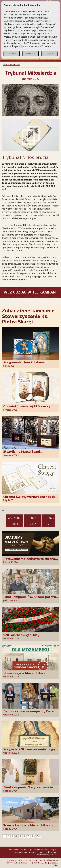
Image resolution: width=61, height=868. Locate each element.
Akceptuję (49, 54)
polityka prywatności (47, 853)
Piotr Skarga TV (40, 863)
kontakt (53, 855)
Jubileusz (49, 850)
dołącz (27, 850)
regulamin (43, 852)
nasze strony (37, 850)
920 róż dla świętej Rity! (22, 635)
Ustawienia (30, 54)
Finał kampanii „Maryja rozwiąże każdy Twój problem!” (28, 789)
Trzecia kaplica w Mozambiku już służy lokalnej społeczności (28, 827)
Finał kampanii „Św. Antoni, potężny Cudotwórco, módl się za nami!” (30, 599)
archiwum (33, 852)
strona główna (15, 850)
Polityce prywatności (39, 21)
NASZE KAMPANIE (12, 64)
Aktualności (26, 863)
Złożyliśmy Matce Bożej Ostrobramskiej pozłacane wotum (29, 453)
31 (39, 836)
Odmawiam (12, 54)
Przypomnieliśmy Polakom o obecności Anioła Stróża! (25, 364)
